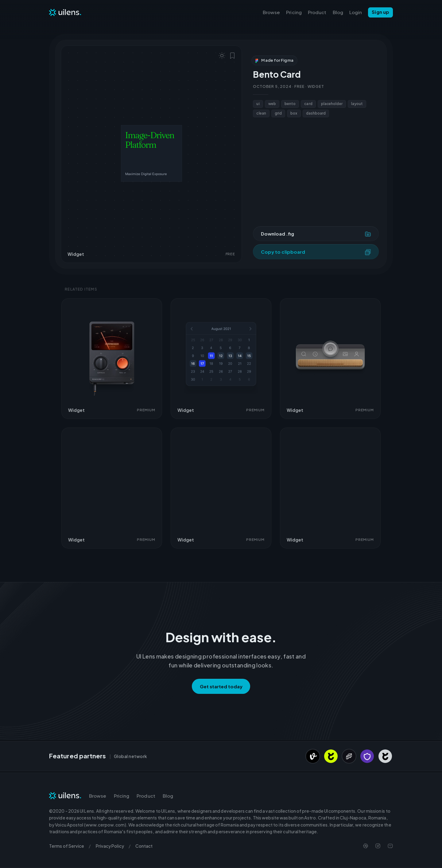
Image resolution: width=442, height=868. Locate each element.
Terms (67, 846)
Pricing (294, 12)
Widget (316, 86)
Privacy (110, 846)
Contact (144, 846)
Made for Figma (274, 60)
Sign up (380, 12)
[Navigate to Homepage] (65, 12)
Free (299, 86)
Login (356, 12)
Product (317, 12)
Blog (338, 12)
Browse (271, 12)
